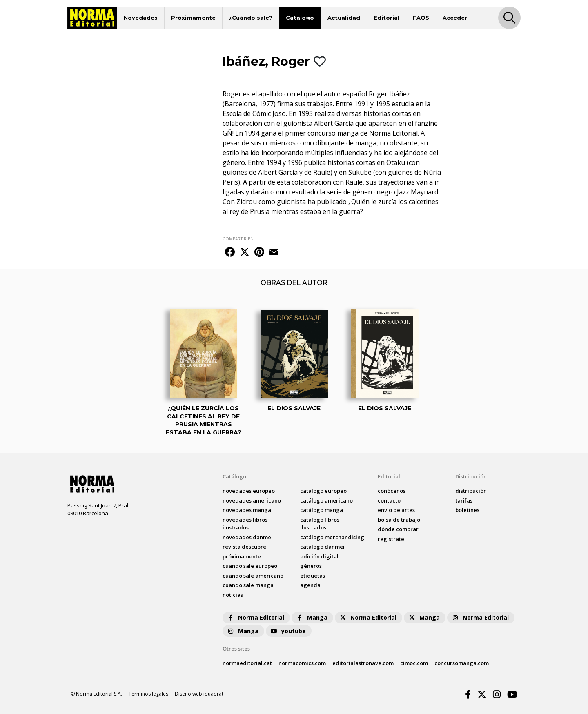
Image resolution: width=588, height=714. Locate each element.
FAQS (421, 18)
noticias (233, 595)
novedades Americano (252, 500)
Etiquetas (313, 576)
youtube (288, 631)
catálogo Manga (322, 510)
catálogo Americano (326, 500)
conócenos (392, 491)
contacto (389, 500)
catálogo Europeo (323, 491)
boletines (467, 510)
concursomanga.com (462, 663)
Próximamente (193, 18)
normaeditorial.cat (247, 663)
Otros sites (236, 649)
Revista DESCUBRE (244, 547)
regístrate (391, 539)
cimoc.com (414, 663)
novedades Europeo (249, 491)
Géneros (311, 566)
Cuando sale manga (248, 585)
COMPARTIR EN (238, 239)
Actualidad (344, 18)
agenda (310, 585)
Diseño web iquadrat (199, 694)
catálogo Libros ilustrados (320, 524)
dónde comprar (398, 529)
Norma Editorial (255, 617)
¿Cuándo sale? (251, 18)
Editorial (386, 18)
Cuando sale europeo (250, 566)
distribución (471, 491)
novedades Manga (247, 510)
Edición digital (319, 556)
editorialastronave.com (363, 663)
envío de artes (396, 510)
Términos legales (148, 694)
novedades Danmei (248, 537)
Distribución (471, 476)
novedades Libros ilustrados (245, 524)
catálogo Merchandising (332, 537)
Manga (312, 617)
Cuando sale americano (253, 576)
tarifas (464, 500)
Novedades (141, 18)
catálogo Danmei (322, 547)
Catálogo (300, 18)
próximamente (242, 556)
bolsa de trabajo (399, 520)
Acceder (455, 18)
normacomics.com (302, 663)
